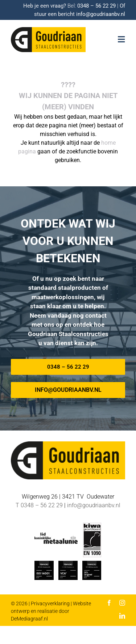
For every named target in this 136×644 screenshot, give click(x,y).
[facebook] (109, 603)
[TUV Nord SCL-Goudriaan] (92, 563)
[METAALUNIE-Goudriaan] (56, 535)
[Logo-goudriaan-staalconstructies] (48, 30)
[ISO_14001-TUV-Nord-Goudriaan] (44, 563)
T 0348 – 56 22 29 (39, 505)
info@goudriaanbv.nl (101, 14)
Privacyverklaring (50, 603)
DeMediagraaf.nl (29, 619)
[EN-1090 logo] (92, 526)
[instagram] (122, 603)
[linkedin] (122, 616)
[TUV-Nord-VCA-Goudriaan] (68, 563)
